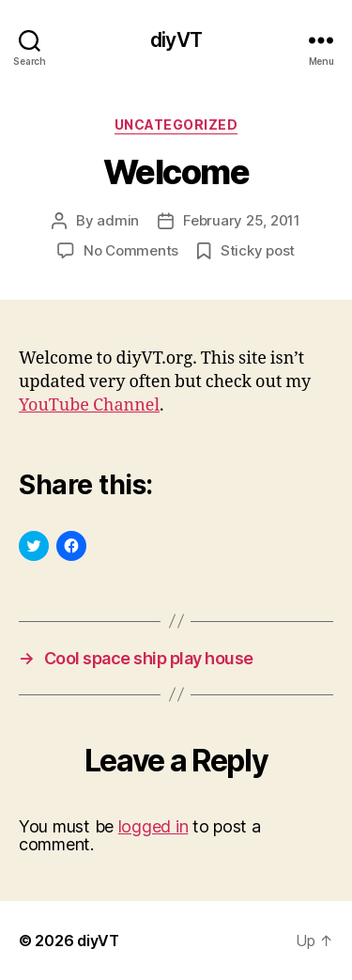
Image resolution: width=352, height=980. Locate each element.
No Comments (131, 250)
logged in (153, 826)
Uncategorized (176, 124)
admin (118, 220)
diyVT (176, 40)
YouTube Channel (89, 405)
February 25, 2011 (242, 220)
